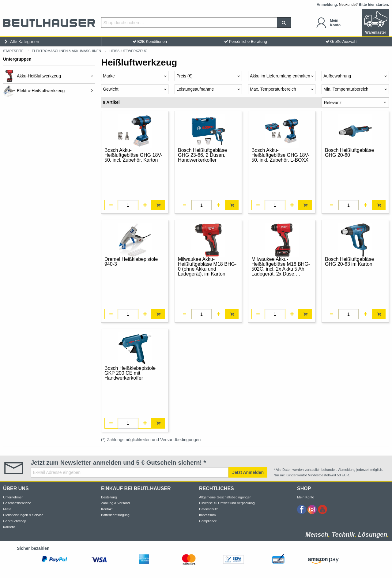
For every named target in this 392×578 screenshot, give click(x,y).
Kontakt (107, 509)
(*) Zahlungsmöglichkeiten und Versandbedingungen (151, 440)
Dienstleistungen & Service (23, 515)
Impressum (207, 515)
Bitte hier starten (373, 5)
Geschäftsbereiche (17, 503)
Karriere (9, 527)
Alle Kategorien (21, 42)
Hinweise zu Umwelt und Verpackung (227, 503)
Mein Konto (306, 497)
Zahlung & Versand (115, 503)
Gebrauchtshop (15, 521)
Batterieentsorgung (115, 515)
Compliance (208, 521)
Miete (7, 509)
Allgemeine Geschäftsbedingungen (225, 497)
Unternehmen (13, 497)
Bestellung (109, 497)
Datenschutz (208, 509)
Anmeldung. (327, 5)
